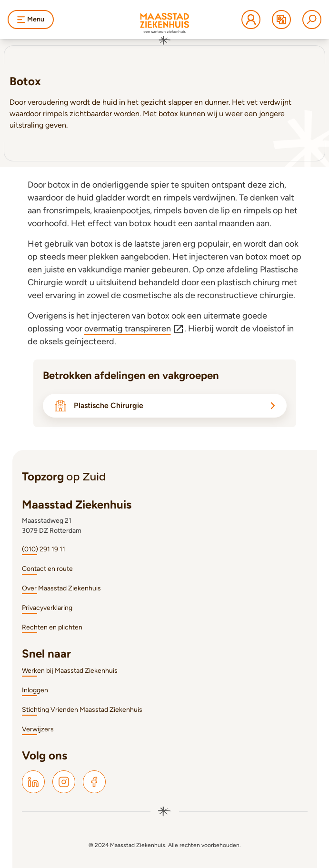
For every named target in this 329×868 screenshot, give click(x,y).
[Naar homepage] (165, 29)
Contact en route (47, 569)
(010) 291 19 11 (44, 549)
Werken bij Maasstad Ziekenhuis (70, 671)
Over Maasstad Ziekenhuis (61, 588)
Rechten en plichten (52, 627)
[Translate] (281, 20)
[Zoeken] (312, 20)
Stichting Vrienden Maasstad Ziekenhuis (82, 710)
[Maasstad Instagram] (64, 782)
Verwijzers (38, 729)
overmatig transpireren (134, 329)
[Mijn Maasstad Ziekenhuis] (251, 20)
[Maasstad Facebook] (94, 782)
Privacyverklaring (47, 608)
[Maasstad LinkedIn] (33, 782)
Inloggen (35, 690)
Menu (31, 19)
